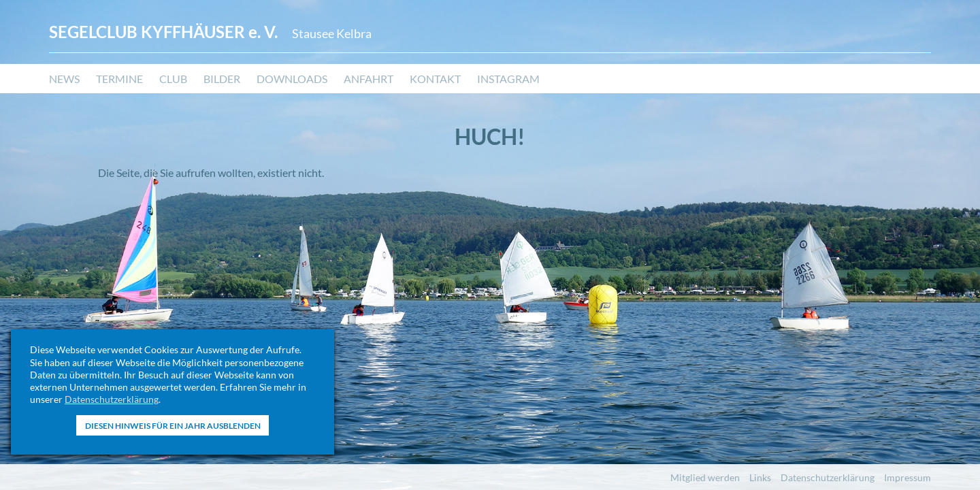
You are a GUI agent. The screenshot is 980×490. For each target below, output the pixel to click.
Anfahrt (369, 79)
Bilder (222, 79)
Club (173, 79)
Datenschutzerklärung (112, 399)
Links (760, 477)
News (64, 79)
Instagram (508, 79)
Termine (119, 79)
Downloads (292, 79)
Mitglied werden (705, 477)
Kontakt (435, 79)
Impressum (908, 477)
